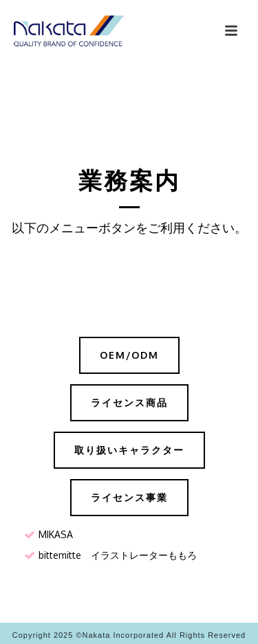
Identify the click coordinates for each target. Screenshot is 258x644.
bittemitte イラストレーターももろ (118, 555)
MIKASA (56, 534)
